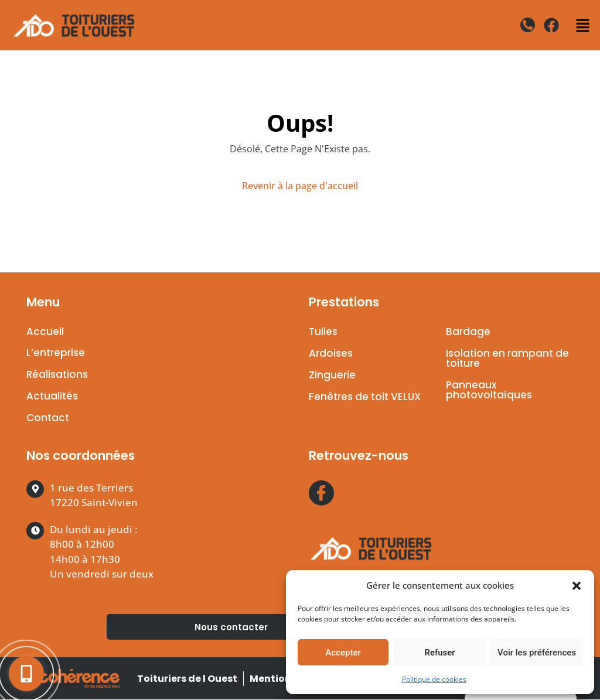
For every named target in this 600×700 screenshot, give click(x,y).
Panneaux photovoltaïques (489, 390)
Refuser (439, 653)
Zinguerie (332, 375)
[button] (577, 585)
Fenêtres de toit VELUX (365, 397)
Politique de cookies (434, 679)
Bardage (468, 332)
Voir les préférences (537, 653)
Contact (48, 418)
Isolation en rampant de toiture (507, 358)
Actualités (52, 397)
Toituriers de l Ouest (186, 679)
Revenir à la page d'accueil (300, 186)
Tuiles (323, 332)
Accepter (343, 653)
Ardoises (331, 353)
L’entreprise (56, 353)
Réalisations (57, 375)
